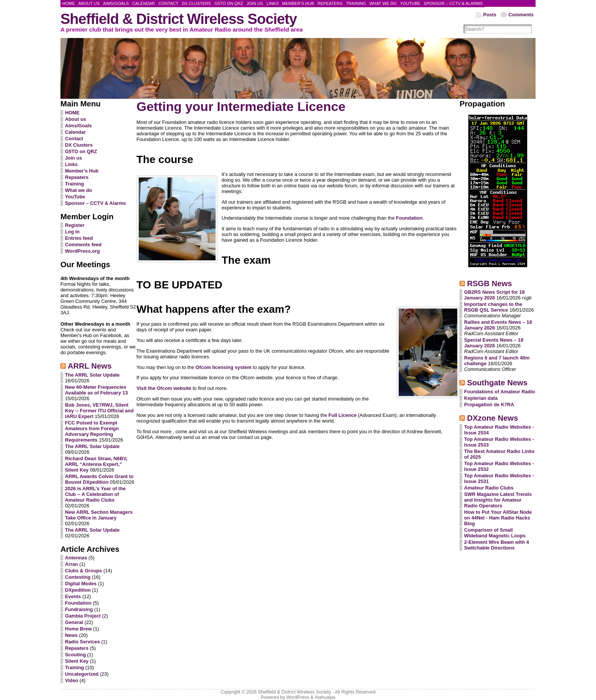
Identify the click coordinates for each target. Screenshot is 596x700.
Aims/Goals (78, 126)
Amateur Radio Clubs (489, 488)
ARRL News (90, 366)
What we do (78, 190)
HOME (72, 113)
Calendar (75, 132)
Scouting (75, 655)
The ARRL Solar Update (92, 375)
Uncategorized (82, 674)
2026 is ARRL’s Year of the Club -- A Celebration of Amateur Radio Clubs (95, 494)
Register (75, 225)
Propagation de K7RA (489, 405)
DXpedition (78, 590)
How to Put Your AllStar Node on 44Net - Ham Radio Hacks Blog (498, 518)
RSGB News (490, 283)
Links (71, 164)
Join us (74, 158)
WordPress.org (82, 251)
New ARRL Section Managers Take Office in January (99, 515)
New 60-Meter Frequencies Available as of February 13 (96, 390)
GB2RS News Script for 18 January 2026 (494, 295)
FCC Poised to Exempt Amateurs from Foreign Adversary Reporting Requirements (92, 431)
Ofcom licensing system (223, 367)
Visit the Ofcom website (164, 388)
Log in (72, 232)
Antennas (76, 558)
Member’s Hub (82, 171)
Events (73, 596)
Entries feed (79, 238)
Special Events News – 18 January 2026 (494, 343)
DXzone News (493, 418)
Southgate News (497, 382)
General (74, 622)
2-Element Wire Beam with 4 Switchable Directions (497, 545)
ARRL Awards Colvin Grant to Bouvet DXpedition (99, 479)
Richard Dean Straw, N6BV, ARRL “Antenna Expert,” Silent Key (96, 464)
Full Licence (342, 415)
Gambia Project (83, 616)
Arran (71, 564)
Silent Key (77, 661)
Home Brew (78, 629)
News (71, 635)
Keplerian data (481, 398)
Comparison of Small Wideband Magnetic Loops (495, 533)
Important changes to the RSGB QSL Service (493, 307)
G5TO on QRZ (81, 151)
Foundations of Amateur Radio (500, 392)
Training (74, 184)
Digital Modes (81, 584)
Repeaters (77, 177)
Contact (74, 139)
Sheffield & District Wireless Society (179, 19)
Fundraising (79, 609)
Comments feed (83, 245)
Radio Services (82, 642)
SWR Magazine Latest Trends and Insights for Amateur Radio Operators (498, 500)
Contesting (78, 577)
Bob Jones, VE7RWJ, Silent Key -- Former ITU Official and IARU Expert (99, 411)
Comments (521, 15)
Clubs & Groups (83, 571)
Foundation (78, 603)
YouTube (75, 197)
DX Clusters (79, 145)
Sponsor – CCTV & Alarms (95, 203)
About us (75, 119)
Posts (490, 15)
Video (72, 680)
